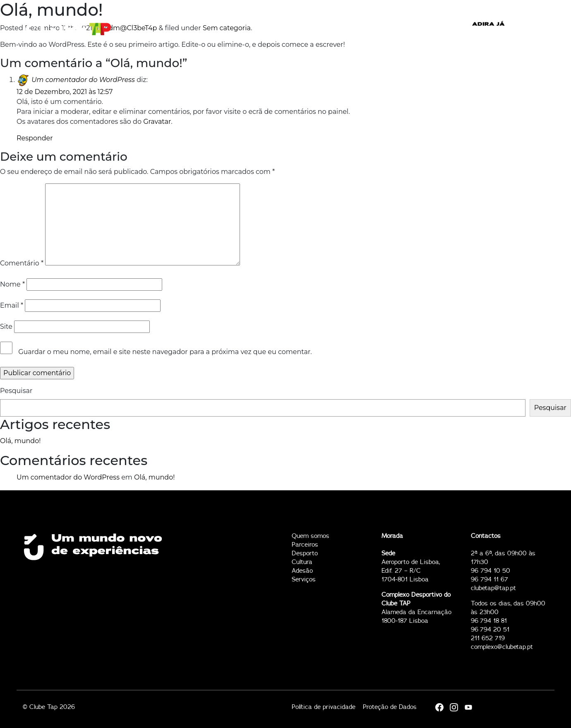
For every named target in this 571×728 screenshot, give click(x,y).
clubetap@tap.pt (493, 588)
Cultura (302, 562)
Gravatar (157, 122)
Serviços (304, 580)
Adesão (302, 571)
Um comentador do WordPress (83, 80)
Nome (12, 284)
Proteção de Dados (390, 707)
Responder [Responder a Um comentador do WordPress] (35, 138)
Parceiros (305, 545)
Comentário (22, 263)
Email (12, 305)
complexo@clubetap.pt (502, 647)
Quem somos (311, 536)
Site (6, 327)
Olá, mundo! (20, 441)
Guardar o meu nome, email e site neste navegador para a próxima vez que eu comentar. (165, 352)
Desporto (305, 553)
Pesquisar (16, 391)
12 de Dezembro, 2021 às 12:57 (65, 92)
